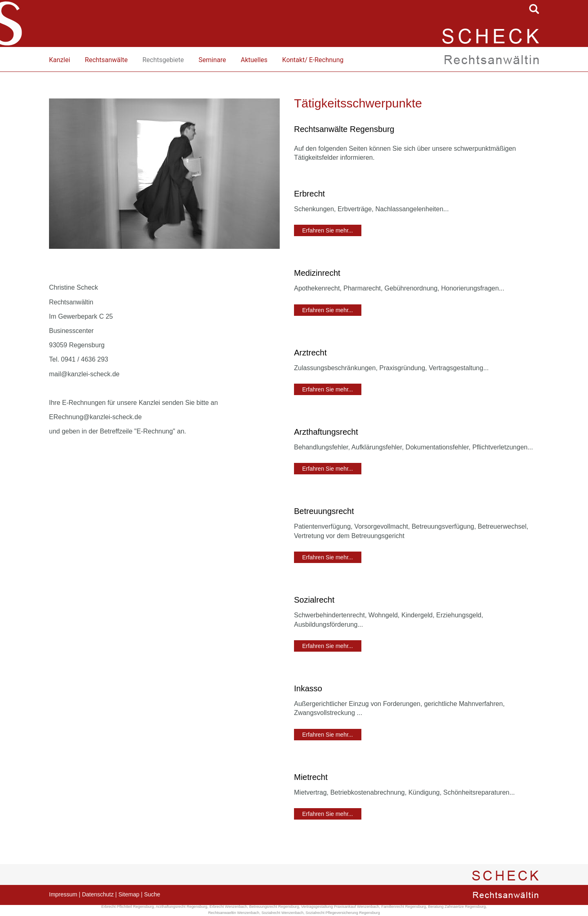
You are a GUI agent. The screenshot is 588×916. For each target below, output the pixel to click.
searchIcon (534, 9)
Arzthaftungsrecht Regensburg (182, 907)
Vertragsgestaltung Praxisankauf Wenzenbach (340, 907)
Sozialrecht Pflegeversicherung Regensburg (343, 913)
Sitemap (129, 894)
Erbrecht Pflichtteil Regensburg (128, 907)
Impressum (63, 894)
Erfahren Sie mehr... (328, 230)
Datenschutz (98, 894)
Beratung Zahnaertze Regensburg (457, 907)
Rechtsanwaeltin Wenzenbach (234, 913)
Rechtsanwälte (106, 60)
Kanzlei (60, 60)
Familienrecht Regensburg (404, 907)
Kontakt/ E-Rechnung (313, 60)
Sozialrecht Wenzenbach (282, 913)
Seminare (212, 60)
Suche (152, 894)
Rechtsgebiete (163, 60)
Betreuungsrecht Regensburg (274, 907)
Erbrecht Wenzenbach (228, 907)
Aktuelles (254, 60)
